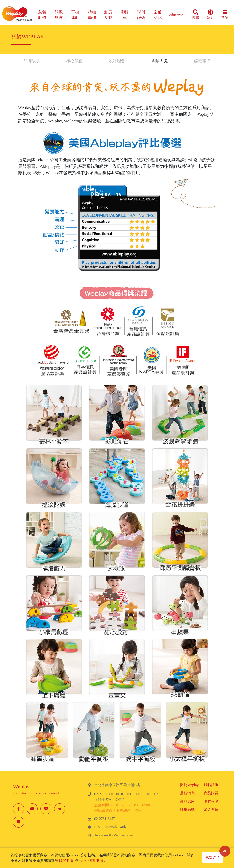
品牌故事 (32, 61)
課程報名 (211, 801)
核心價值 (74, 61)
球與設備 (141, 15)
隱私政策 (66, 861)
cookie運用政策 (92, 861)
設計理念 (117, 61)
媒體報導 (202, 61)
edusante (176, 15)
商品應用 (187, 801)
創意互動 (108, 15)
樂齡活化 (158, 15)
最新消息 (187, 793)
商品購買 (211, 793)
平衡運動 (75, 15)
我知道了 (213, 857)
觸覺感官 (59, 15)
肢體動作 (42, 15)
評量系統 (187, 810)
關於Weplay (189, 785)
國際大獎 (160, 61)
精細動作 (92, 15)
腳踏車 (125, 15)
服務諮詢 (211, 785)
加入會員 (211, 810)
